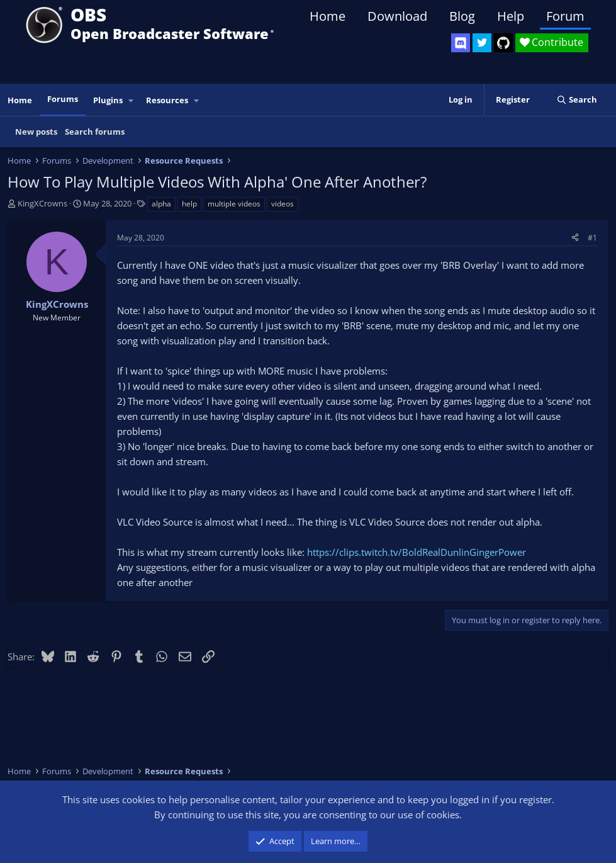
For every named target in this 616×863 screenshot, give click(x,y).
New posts (36, 132)
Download (397, 16)
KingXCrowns (42, 203)
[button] (132, 100)
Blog (462, 16)
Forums (63, 99)
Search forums (95, 132)
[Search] (577, 100)
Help (511, 16)
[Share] (575, 238)
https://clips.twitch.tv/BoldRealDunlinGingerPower (417, 552)
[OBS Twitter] (482, 43)
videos (283, 204)
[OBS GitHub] (503, 43)
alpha (161, 204)
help (189, 204)
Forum (565, 16)
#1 (592, 238)
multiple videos (234, 204)
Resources (167, 100)
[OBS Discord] (461, 43)
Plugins (108, 100)
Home (328, 16)
